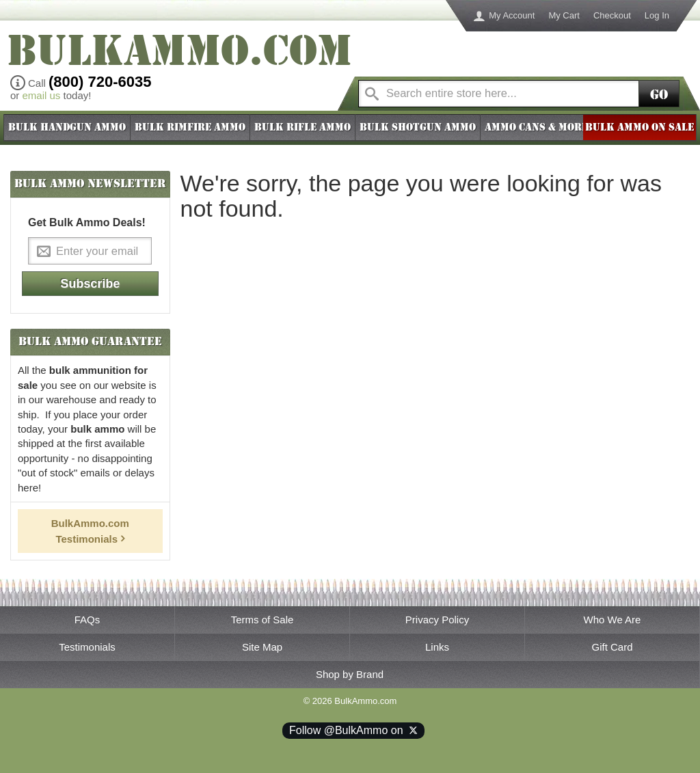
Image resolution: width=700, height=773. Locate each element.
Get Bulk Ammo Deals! (87, 222)
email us (42, 95)
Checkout (612, 15)
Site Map (262, 647)
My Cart (564, 15)
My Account (512, 15)
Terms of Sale (262, 620)
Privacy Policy (437, 620)
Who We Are (612, 620)
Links (437, 647)
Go (659, 95)
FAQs (87, 620)
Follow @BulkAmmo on (353, 730)
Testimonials (87, 647)
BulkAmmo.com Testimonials (90, 531)
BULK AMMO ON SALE (640, 127)
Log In (657, 15)
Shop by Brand (350, 674)
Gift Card (612, 647)
